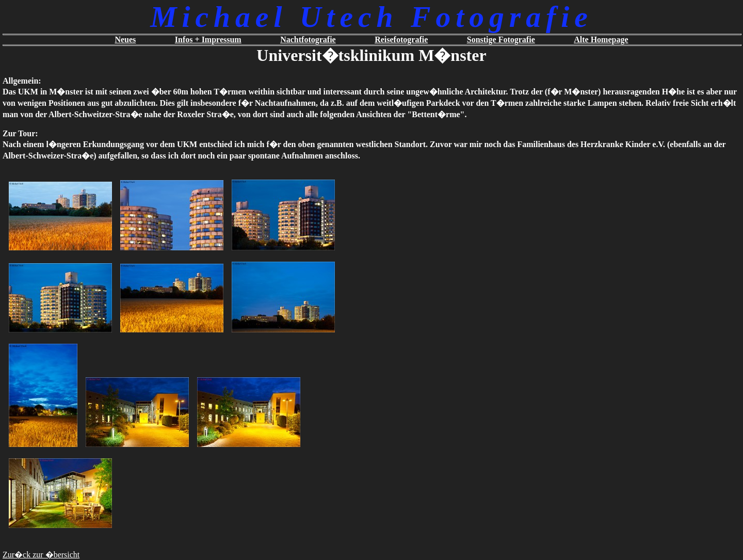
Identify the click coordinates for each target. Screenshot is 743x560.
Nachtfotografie (308, 39)
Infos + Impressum (208, 39)
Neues (125, 39)
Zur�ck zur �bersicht (41, 555)
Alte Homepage (601, 39)
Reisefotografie (401, 39)
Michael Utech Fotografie (371, 17)
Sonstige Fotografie (501, 39)
